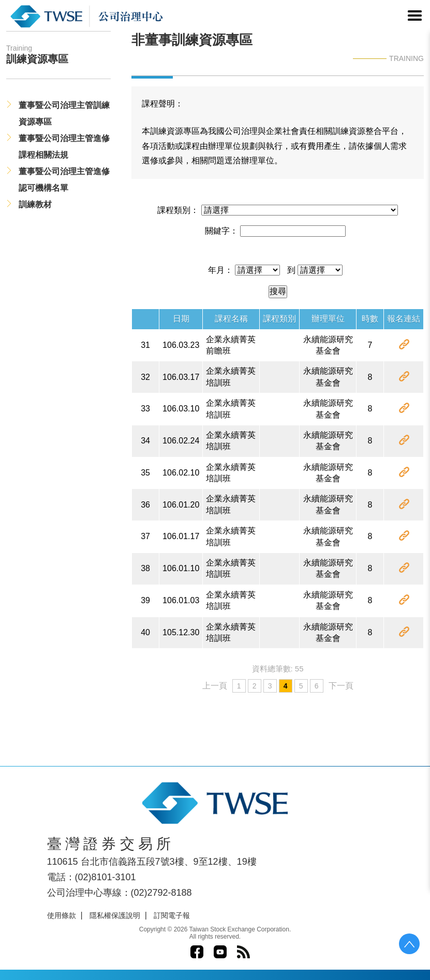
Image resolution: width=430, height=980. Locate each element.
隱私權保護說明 (115, 915)
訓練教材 (35, 204)
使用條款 (62, 915)
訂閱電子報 (172, 915)
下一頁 (341, 686)
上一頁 (215, 686)
